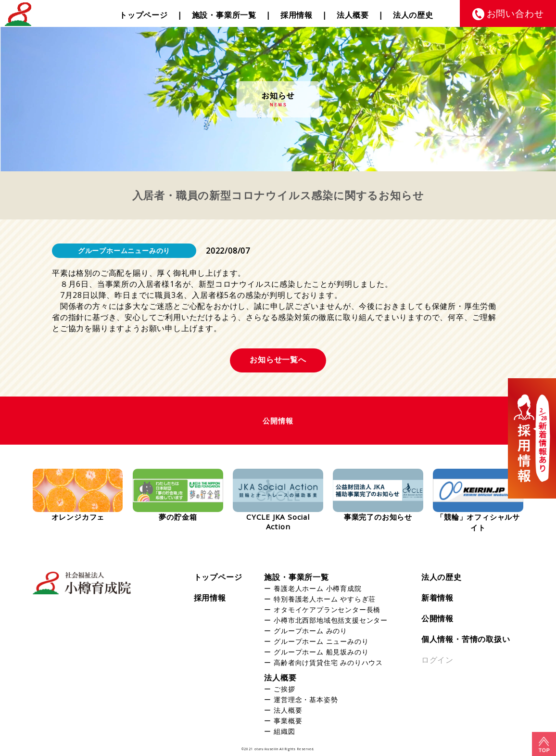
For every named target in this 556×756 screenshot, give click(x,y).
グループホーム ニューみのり (321, 641)
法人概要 (353, 15)
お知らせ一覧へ (278, 359)
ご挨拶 (284, 689)
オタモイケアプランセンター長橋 (327, 609)
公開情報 (437, 618)
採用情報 (297, 15)
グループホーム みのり (310, 631)
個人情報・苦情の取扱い (466, 639)
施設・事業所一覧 (224, 15)
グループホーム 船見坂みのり (321, 652)
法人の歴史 (413, 15)
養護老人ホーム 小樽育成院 (317, 588)
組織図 (284, 731)
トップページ (144, 15)
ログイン (437, 660)
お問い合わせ (515, 13)
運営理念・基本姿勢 (306, 699)
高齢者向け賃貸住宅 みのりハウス (328, 662)
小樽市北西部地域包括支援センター (331, 620)
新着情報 (437, 598)
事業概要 (288, 721)
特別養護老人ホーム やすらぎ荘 (325, 599)
